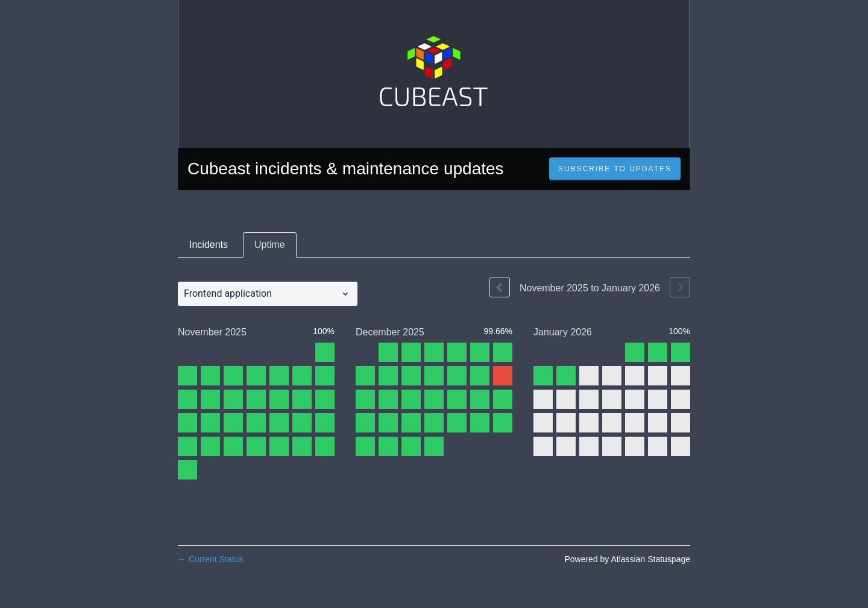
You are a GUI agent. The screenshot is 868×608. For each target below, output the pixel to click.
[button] (615, 169)
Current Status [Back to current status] (210, 559)
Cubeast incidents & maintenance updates (346, 169)
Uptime (270, 245)
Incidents (209, 245)
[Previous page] (500, 287)
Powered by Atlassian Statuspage (627, 559)
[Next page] (680, 287)
